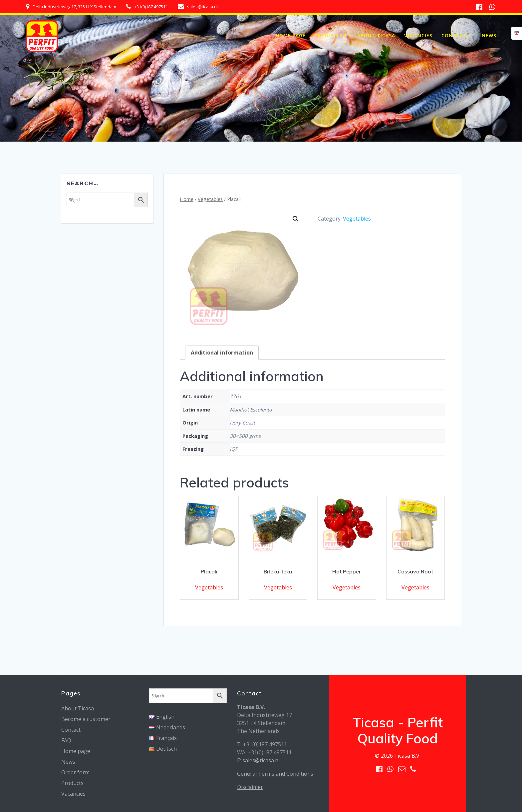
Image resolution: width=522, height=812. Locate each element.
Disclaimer (250, 787)
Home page (291, 35)
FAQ (66, 740)
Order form (75, 772)
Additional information (222, 353)
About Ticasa (376, 35)
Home (187, 199)
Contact (454, 35)
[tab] (222, 353)
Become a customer (86, 719)
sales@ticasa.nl (261, 760)
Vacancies (418, 35)
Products (328, 35)
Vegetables (210, 199)
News (489, 35)
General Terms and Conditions (275, 774)
